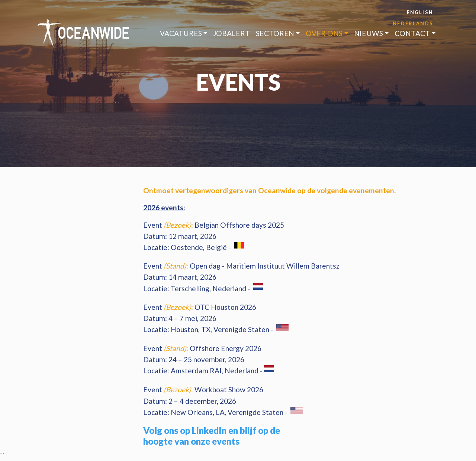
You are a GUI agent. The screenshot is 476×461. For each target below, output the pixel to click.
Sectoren (275, 33)
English (420, 12)
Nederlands (413, 23)
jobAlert (231, 33)
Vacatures (181, 33)
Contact (412, 33)
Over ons (324, 33)
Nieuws (369, 33)
